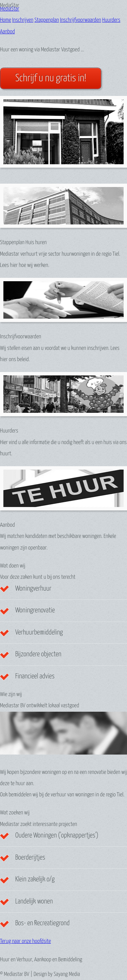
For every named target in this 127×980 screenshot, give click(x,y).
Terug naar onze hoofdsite (25, 941)
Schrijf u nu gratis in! (51, 78)
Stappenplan (47, 20)
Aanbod (7, 32)
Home (6, 20)
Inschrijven (23, 20)
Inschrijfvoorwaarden (80, 20)
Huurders (111, 20)
